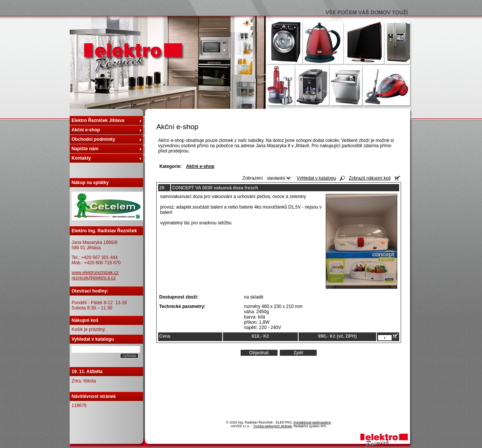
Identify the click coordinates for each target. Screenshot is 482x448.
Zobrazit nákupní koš (370, 178)
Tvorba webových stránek (272, 426)
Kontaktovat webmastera (312, 422)
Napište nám (85, 149)
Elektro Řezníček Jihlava (98, 120)
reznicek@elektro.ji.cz (94, 278)
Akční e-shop (86, 130)
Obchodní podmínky (93, 139)
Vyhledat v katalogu (316, 178)
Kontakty (81, 158)
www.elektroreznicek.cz (95, 273)
